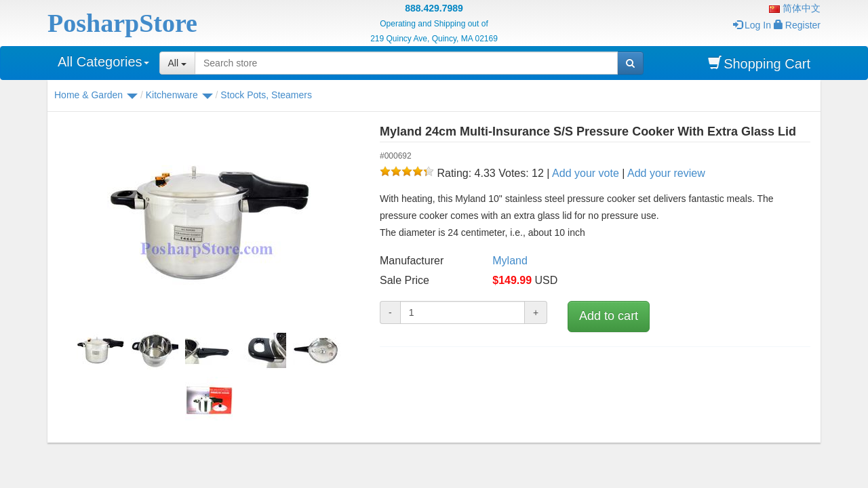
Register (797, 25)
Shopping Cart (759, 63)
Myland (510, 261)
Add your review (666, 173)
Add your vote (586, 173)
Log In (752, 25)
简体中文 (795, 8)
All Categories (103, 62)
